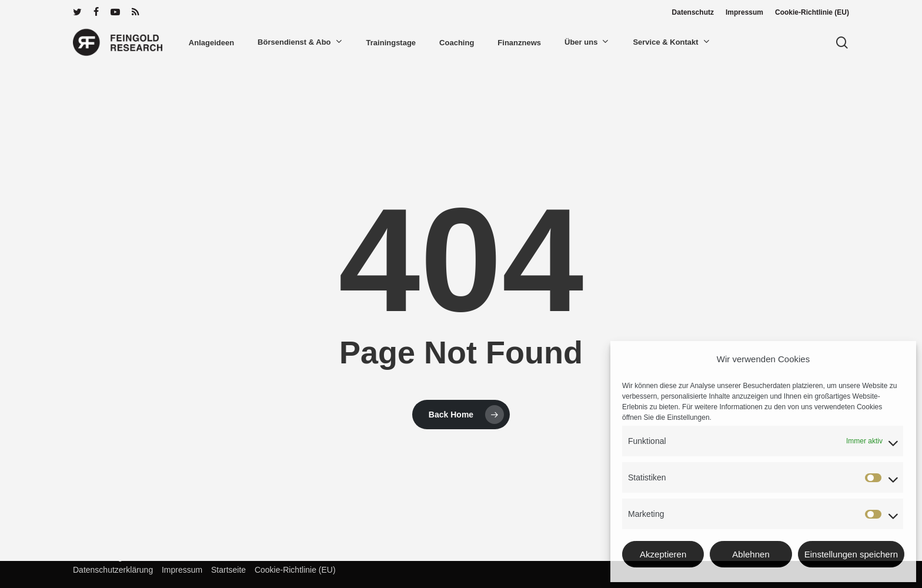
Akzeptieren (663, 554)
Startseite (225, 570)
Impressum (179, 570)
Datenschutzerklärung (113, 570)
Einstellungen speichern (851, 554)
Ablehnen (751, 554)
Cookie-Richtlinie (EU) (292, 570)
